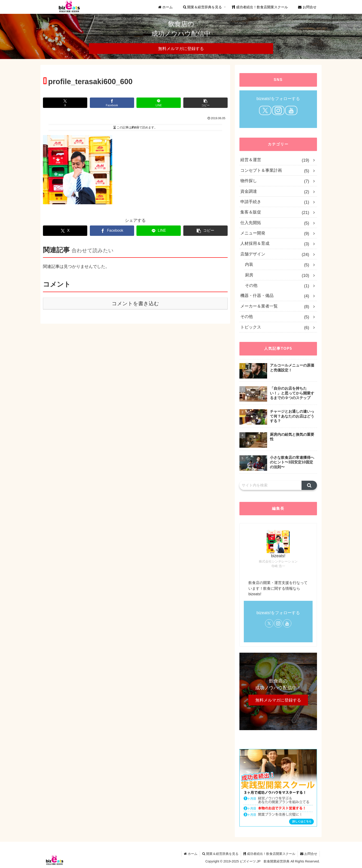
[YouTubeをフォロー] (291, 110)
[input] (270, 485)
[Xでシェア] (65, 103)
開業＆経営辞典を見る (220, 854)
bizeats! (278, 556)
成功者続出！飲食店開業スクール (269, 854)
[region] (181, 36)
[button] (205, 103)
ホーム (191, 854)
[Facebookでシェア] (112, 103)
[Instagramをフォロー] (278, 110)
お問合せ (309, 854)
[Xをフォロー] (265, 110)
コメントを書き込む (135, 304)
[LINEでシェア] (159, 103)
